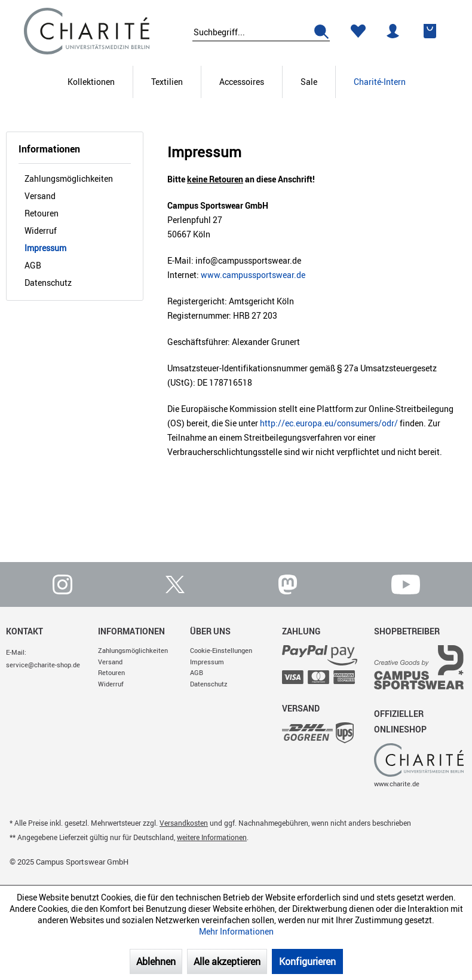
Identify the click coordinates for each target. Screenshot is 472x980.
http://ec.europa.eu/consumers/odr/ (329, 423)
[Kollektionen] (91, 82)
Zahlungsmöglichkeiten (69, 178)
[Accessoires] (242, 82)
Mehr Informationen (236, 931)
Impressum (45, 248)
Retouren (42, 213)
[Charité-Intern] (380, 82)
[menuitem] (261, 30)
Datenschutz (48, 283)
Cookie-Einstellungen (221, 650)
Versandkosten (184, 823)
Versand (40, 196)
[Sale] (309, 82)
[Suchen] (317, 33)
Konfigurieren (307, 961)
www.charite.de (397, 784)
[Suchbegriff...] (261, 33)
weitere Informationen (212, 837)
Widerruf (41, 231)
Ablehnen (156, 961)
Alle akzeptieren (227, 961)
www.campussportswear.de (253, 275)
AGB (33, 265)
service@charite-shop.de (43, 665)
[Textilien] (167, 82)
